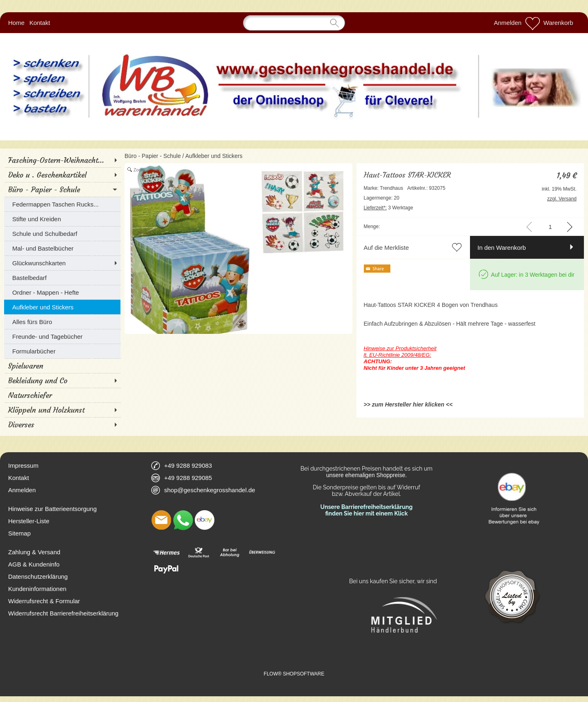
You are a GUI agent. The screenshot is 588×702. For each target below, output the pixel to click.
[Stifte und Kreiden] (62, 219)
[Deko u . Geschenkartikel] (62, 175)
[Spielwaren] (62, 366)
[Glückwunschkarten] (62, 263)
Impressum (23, 465)
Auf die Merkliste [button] (386, 248)
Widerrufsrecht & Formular (44, 601)
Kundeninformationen (37, 589)
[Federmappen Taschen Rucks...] (62, 204)
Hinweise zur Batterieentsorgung (52, 509)
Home (16, 23)
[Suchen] (294, 23)
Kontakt (40, 23)
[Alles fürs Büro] (62, 322)
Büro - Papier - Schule (153, 156)
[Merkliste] (532, 23)
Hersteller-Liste (29, 521)
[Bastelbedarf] (62, 278)
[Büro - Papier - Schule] (62, 189)
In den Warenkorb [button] (502, 248)
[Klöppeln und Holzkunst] (62, 410)
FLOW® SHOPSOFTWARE (294, 674)
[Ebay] (205, 520)
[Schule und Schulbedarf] (62, 233)
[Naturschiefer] (62, 395)
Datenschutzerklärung (38, 576)
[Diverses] (62, 424)
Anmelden (508, 23)
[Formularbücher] (62, 351)
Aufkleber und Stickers (214, 156)
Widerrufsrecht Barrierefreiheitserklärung (63, 613)
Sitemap (19, 533)
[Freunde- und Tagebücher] (62, 336)
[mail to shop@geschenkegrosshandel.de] (161, 520)
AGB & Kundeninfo (34, 564)
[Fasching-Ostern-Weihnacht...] (62, 160)
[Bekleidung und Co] (62, 380)
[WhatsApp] (183, 520)
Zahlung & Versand (34, 552)
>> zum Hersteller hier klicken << (408, 404)
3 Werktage (389, 208)
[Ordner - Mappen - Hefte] (62, 292)
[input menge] (550, 227)
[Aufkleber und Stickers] (62, 307)
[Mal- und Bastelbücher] (62, 248)
